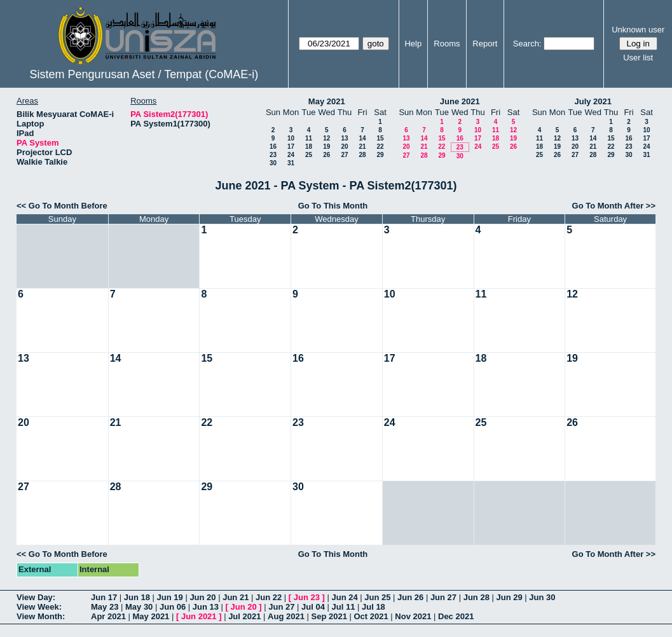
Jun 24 (344, 597)
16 (273, 147)
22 (380, 147)
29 (380, 155)
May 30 (139, 607)
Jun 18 (137, 597)
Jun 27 (443, 597)
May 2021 (327, 101)
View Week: (39, 607)
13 (344, 138)
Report (485, 44)
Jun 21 (236, 597)
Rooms (447, 44)
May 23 (105, 607)
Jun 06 (173, 607)
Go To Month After (608, 206)
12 (326, 138)
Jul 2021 (244, 616)
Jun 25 (377, 597)
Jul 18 (374, 607)
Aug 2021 (286, 616)
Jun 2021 (199, 616)
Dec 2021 (456, 616)
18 (309, 147)
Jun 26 (410, 597)
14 (362, 138)
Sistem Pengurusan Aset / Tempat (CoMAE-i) (144, 74)
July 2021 (593, 101)
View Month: (41, 616)
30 (273, 163)
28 (362, 155)
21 (362, 147)
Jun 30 (542, 597)
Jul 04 (313, 607)
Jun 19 (170, 597)
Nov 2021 (413, 616)
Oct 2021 (371, 616)
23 (273, 155)
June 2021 (460, 101)
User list (638, 58)
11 (309, 138)
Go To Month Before (68, 206)
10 (291, 138)
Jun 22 (269, 597)
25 (309, 155)
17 (291, 147)
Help (413, 44)
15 (380, 138)
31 (291, 163)
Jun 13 (206, 607)
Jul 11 (344, 607)
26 (326, 155)
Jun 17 (104, 597)
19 (326, 147)
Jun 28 (477, 597)
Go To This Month (333, 206)
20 (344, 147)
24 (291, 155)
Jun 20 (202, 597)
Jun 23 (307, 597)
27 (344, 155)
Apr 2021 (108, 616)
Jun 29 (509, 597)
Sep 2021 (329, 616)
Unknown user (638, 30)
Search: (527, 44)
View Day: (36, 597)
